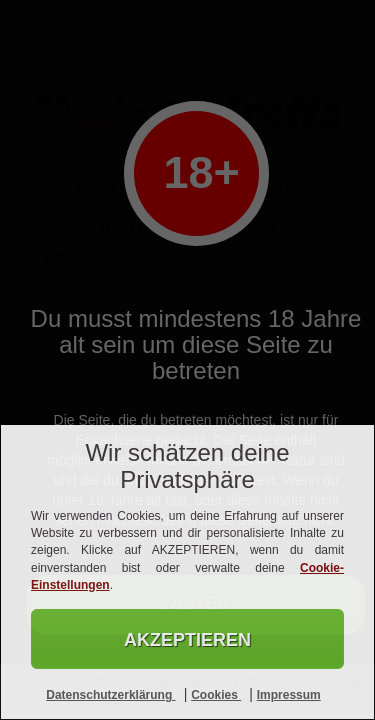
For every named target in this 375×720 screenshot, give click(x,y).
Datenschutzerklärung (110, 695)
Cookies (216, 695)
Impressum (289, 695)
